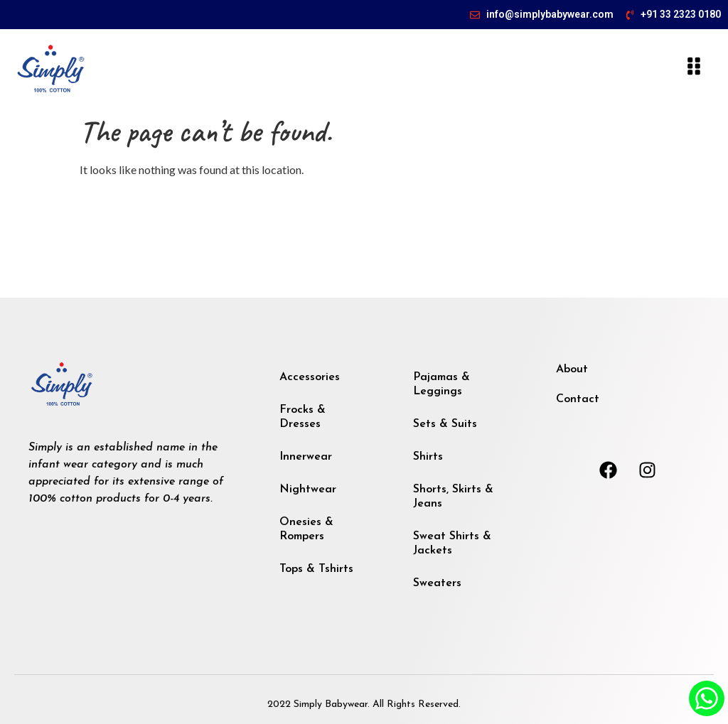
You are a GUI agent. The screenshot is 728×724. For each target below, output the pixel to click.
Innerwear (306, 457)
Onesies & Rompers (306, 529)
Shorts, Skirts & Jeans (453, 497)
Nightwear (308, 490)
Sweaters (437, 583)
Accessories (310, 377)
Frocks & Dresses (303, 417)
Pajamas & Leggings (441, 384)
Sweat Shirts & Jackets (452, 544)
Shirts (428, 457)
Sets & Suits (445, 424)
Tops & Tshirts (316, 569)
